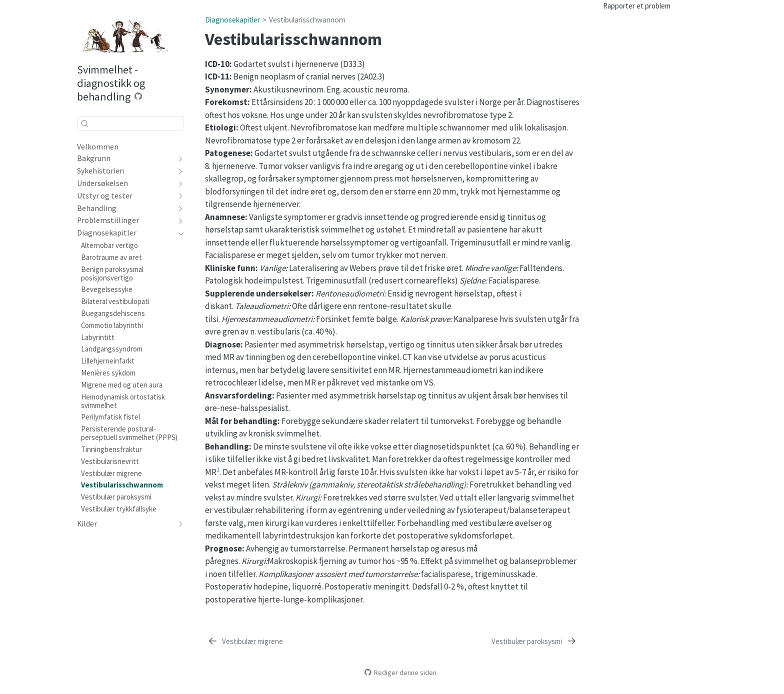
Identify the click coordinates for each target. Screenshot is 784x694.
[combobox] (130, 123)
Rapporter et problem (637, 6)
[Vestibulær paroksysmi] (534, 641)
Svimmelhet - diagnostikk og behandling (111, 83)
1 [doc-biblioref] (218, 469)
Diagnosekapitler (232, 20)
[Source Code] (138, 96)
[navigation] (179, 158)
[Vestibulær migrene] (245, 641)
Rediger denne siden (400, 672)
